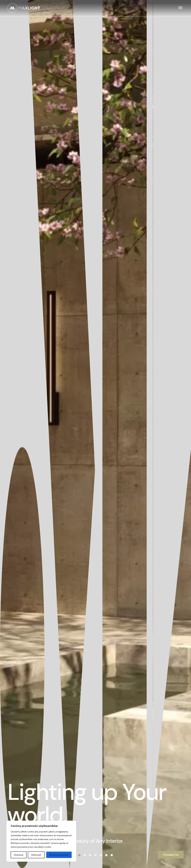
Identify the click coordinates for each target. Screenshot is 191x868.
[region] (41, 841)
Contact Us (171, 855)
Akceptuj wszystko (59, 855)
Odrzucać (36, 855)
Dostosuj (19, 855)
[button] (79, 855)
